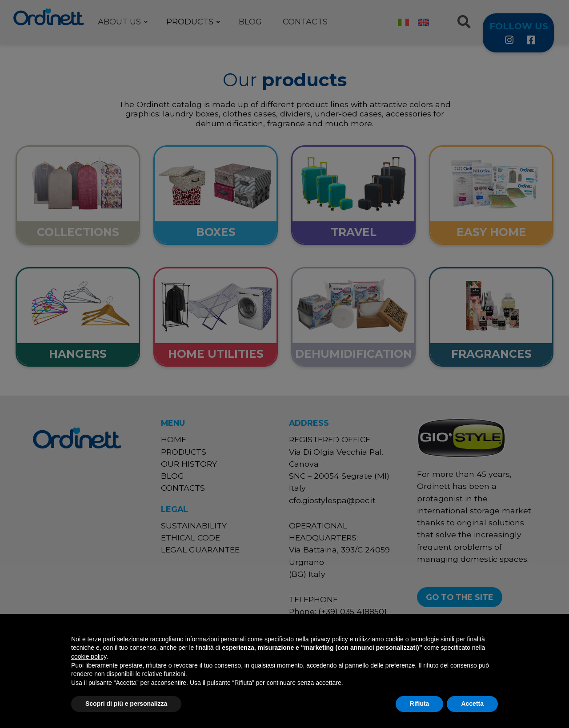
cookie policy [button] (89, 656)
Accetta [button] (472, 704)
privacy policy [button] (329, 639)
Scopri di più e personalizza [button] (126, 704)
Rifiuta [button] (420, 704)
